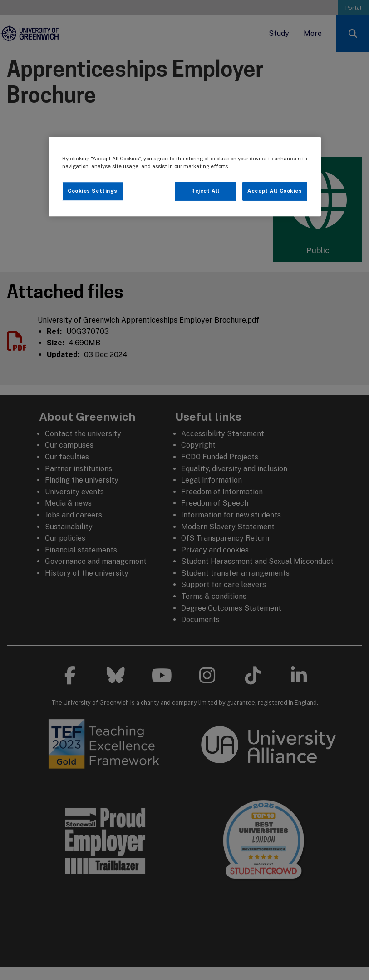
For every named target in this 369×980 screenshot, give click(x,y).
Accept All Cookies (275, 191)
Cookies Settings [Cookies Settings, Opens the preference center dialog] (93, 191)
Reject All (205, 191)
